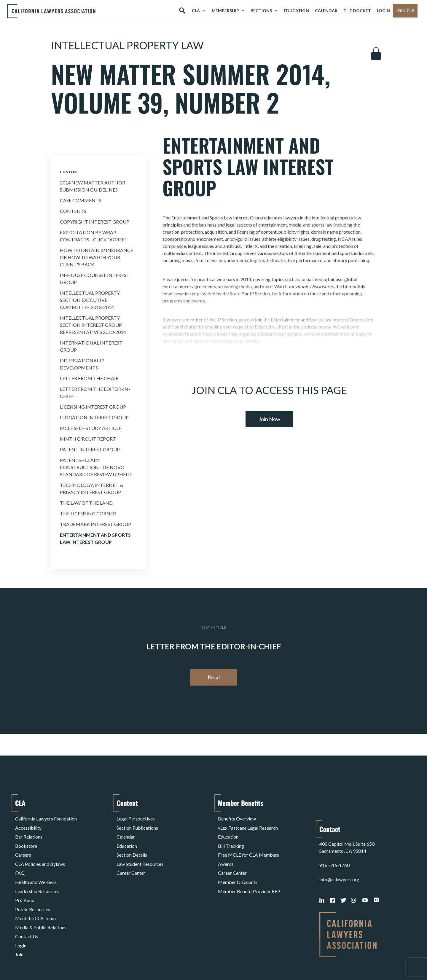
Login (383, 11)
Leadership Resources (37, 875)
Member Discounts (238, 867)
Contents (73, 211)
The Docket (357, 11)
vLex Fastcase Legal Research (248, 825)
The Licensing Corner (88, 513)
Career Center (131, 860)
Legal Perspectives (136, 818)
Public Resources (33, 889)
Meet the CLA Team (35, 896)
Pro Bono (25, 882)
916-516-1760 (334, 839)
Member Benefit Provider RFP (249, 875)
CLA (199, 11)
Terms (41, 960)
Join (19, 924)
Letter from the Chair (89, 378)
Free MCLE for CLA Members (248, 846)
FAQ (20, 860)
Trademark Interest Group (95, 524)
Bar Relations (29, 832)
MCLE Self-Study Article (91, 428)
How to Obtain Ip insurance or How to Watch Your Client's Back (97, 257)
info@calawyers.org (340, 853)
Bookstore (26, 839)
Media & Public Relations (41, 903)
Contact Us (27, 910)
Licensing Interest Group (93, 407)
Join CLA (405, 11)
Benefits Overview (237, 818)
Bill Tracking (231, 839)
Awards (226, 853)
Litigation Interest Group (94, 417)
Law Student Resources (140, 853)
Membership (228, 11)
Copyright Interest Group (95, 222)
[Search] (182, 11)
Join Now (269, 419)
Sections (264, 11)
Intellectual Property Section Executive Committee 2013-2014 (90, 300)
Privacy (64, 960)
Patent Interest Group (90, 449)
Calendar (326, 11)
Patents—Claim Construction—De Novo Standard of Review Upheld (96, 467)
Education (296, 11)
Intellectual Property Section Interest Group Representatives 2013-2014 (93, 325)
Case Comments (81, 200)
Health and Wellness (36, 867)
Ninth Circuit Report (88, 439)
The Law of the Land (86, 503)
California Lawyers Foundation (46, 818)
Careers (23, 846)
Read (214, 677)
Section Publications (137, 825)
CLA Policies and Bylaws (40, 853)
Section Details (132, 846)
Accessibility (28, 825)
